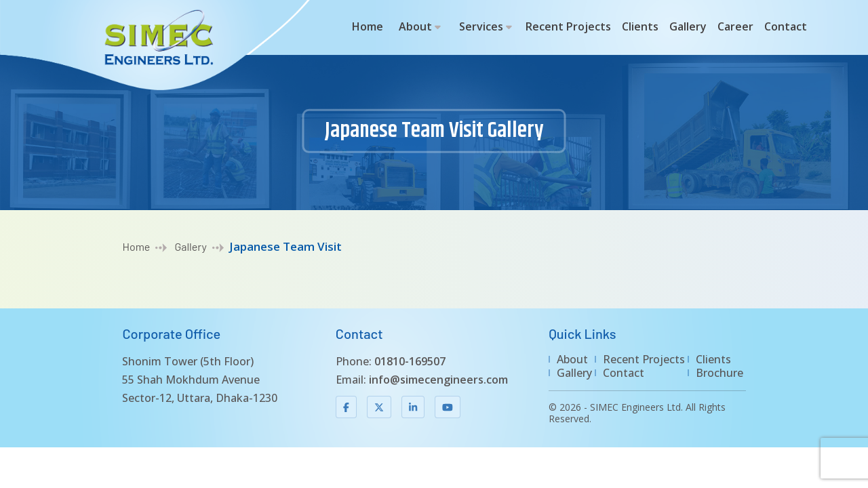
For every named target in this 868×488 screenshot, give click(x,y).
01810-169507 (410, 361)
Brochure (719, 373)
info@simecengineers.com (438, 380)
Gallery (688, 26)
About (415, 26)
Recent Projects (568, 26)
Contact (786, 26)
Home (368, 26)
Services (481, 26)
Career (735, 26)
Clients (640, 26)
